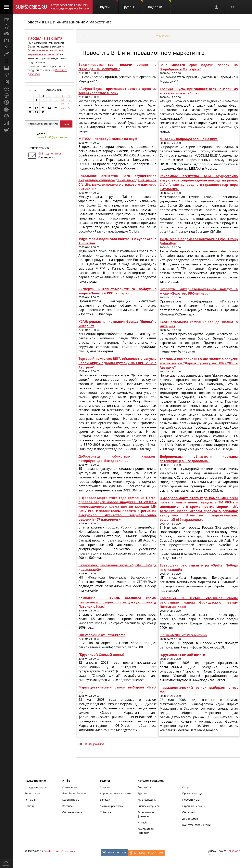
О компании (70, 787)
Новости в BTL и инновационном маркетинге (68, 22)
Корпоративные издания (116, 793)
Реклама (105, 787)
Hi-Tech (142, 822)
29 (36, 112)
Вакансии (68, 806)
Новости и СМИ (192, 800)
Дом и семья (190, 819)
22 (36, 108)
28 (30, 112)
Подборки (159, 5)
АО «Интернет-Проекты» (58, 851)
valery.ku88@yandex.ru (52, 137)
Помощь (30, 806)
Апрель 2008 (55, 90)
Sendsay (105, 800)
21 (30, 108)
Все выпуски (162, 36)
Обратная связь (72, 812)
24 (49, 108)
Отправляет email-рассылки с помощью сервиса (70, 7)
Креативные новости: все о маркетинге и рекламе (47, 52)
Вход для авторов (36, 787)
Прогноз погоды (192, 793)
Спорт (186, 787)
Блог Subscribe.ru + (74, 793)
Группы (132, 5)
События (105, 812)
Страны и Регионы (194, 806)
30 (43, 112)
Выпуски (107, 5)
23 (43, 108)
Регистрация (32, 793)
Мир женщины (147, 800)
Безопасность (71, 800)
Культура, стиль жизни (196, 825)
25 (56, 108)
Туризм (142, 793)
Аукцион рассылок (112, 806)
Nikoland (234, 851)
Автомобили (145, 787)
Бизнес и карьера (149, 806)
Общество (189, 812)
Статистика (38, 148)
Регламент (31, 800)
